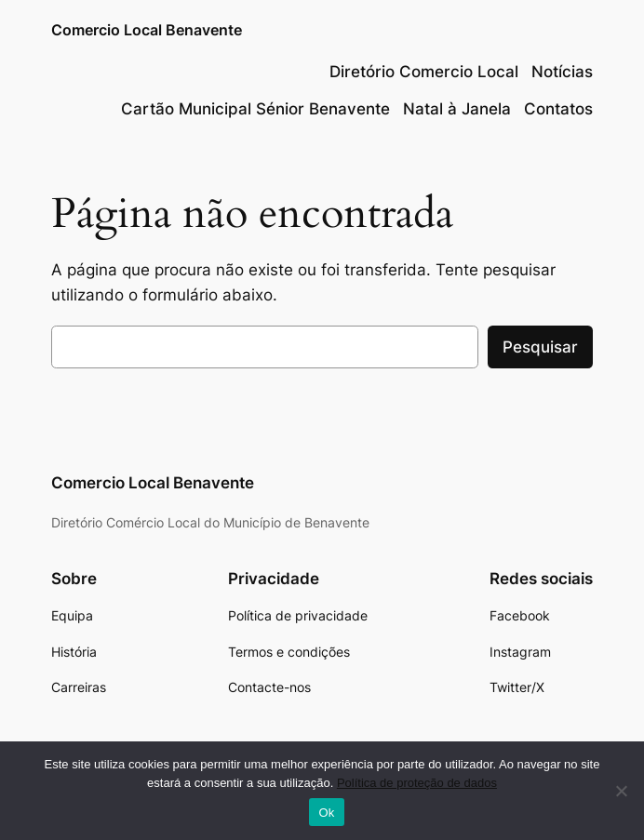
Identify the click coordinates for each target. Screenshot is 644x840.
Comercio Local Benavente (147, 30)
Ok (326, 813)
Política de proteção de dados (417, 783)
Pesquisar (540, 347)
